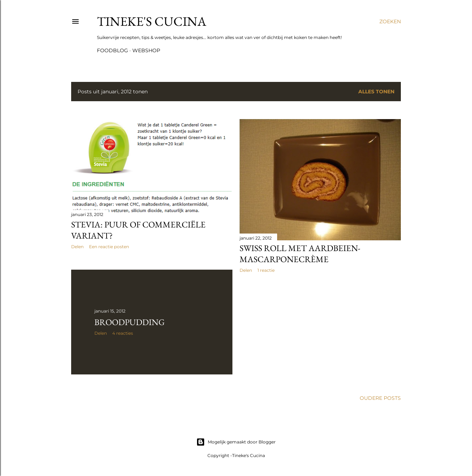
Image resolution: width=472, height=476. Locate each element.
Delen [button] (77, 247)
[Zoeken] (390, 21)
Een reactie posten (109, 247)
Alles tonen (376, 92)
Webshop (146, 50)
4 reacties (123, 333)
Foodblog (112, 50)
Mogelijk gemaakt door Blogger (236, 442)
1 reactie (266, 270)
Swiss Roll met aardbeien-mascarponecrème (300, 254)
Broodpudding (130, 322)
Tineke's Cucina (152, 21)
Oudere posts (380, 398)
